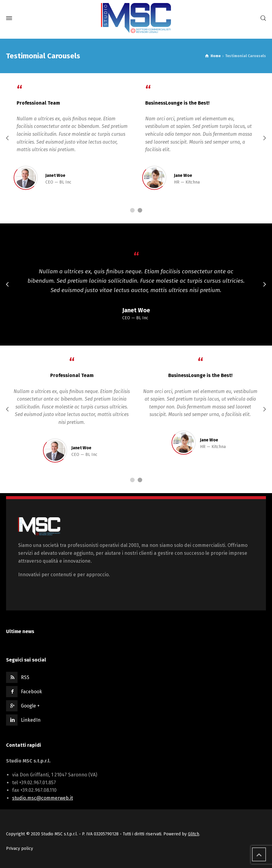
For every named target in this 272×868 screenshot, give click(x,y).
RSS (25, 677)
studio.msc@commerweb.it (43, 798)
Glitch (193, 834)
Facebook (31, 692)
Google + (30, 706)
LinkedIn (31, 720)
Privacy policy (20, 848)
